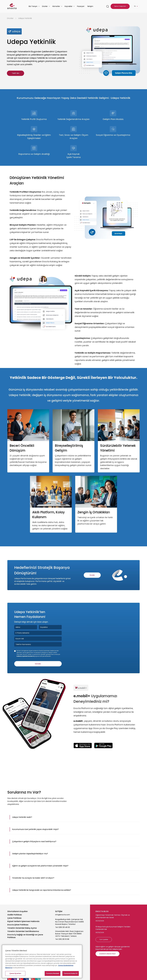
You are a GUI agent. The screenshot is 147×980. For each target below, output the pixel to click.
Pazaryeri (81, 6)
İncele (92, 575)
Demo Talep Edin (120, 6)
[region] (42, 963)
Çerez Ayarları (15, 975)
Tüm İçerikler (104, 939)
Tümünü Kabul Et (71, 975)
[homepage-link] (12, 6)
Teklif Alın (16, 73)
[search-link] (107, 6)
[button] (73, 817)
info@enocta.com (63, 915)
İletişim (90, 6)
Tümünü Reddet (53, 975)
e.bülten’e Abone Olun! (107, 954)
